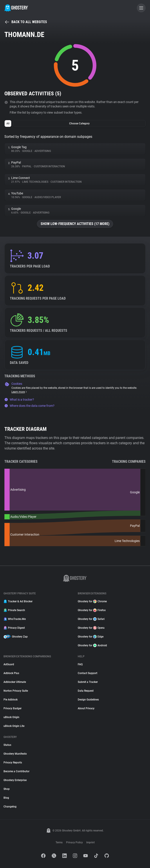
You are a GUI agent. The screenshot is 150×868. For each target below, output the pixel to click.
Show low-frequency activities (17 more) (75, 224)
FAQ (80, 664)
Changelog (10, 807)
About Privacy (86, 708)
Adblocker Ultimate (15, 682)
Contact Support (88, 673)
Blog (6, 798)
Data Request (86, 691)
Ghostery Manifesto (15, 754)
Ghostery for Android (92, 645)
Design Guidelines (88, 700)
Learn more (19, 392)
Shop (7, 789)
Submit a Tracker (88, 682)
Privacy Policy (74, 842)
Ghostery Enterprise (15, 780)
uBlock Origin (11, 717)
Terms (59, 842)
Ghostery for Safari (91, 619)
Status (7, 745)
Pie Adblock (11, 700)
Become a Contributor (16, 771)
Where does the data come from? (29, 406)
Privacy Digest (14, 628)
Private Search (14, 610)
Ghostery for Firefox (92, 610)
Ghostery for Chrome (92, 601)
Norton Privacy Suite (16, 691)
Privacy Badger (13, 708)
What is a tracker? (19, 400)
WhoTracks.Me (15, 619)
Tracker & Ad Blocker (18, 601)
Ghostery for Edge (91, 637)
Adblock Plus (11, 673)
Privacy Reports (13, 763)
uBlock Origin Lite (14, 726)
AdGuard (9, 664)
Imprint (90, 842)
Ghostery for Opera (91, 628)
